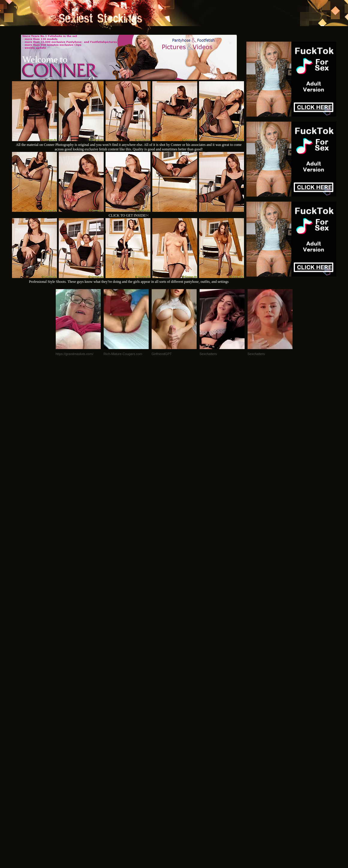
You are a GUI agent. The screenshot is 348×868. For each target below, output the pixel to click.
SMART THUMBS (184, 786)
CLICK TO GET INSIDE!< (129, 215)
